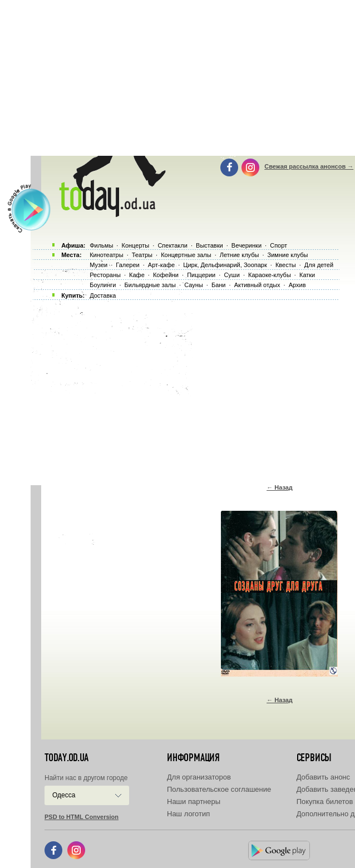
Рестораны (105, 275)
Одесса (64, 795)
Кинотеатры (106, 255)
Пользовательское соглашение (219, 789)
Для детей (319, 265)
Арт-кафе (161, 265)
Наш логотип (188, 814)
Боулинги (103, 285)
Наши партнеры (194, 802)
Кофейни (166, 275)
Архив (297, 285)
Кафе (137, 275)
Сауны (194, 285)
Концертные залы (186, 255)
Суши (231, 275)
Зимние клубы (288, 255)
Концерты (135, 245)
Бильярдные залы (150, 285)
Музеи (98, 265)
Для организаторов (199, 777)
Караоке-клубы (270, 275)
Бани (219, 285)
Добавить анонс (323, 777)
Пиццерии (201, 275)
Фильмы (101, 245)
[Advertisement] (193, 389)
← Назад (280, 487)
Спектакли (172, 245)
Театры (142, 255)
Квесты (286, 265)
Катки (307, 275)
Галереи (127, 265)
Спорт (278, 245)
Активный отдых (257, 285)
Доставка (103, 295)
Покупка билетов (325, 802)
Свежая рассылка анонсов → (309, 166)
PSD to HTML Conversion (82, 817)
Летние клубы (240, 255)
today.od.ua (66, 758)
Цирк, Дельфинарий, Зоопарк (225, 265)
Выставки (209, 245)
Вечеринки (246, 245)
